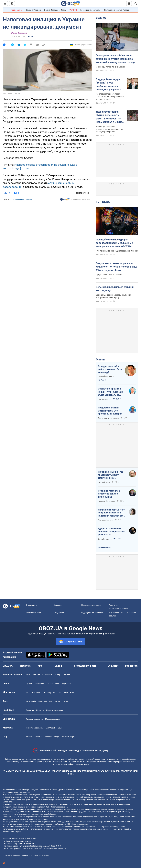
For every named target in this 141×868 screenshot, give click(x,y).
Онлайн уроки (49, 692)
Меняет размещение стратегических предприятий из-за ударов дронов (109, 129)
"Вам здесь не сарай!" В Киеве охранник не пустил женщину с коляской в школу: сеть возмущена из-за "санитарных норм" (117, 59)
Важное (101, 18)
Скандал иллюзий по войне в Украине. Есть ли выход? (110, 369)
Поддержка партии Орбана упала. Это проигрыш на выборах (110, 411)
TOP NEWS (103, 202)
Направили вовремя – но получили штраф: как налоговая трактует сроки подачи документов (112, 513)
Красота (48, 737)
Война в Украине (33, 10)
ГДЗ (28, 692)
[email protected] (35, 848)
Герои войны (17, 10)
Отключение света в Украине (117, 10)
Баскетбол (39, 684)
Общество (113, 666)
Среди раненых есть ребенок (109, 275)
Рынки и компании (34, 719)
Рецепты (30, 710)
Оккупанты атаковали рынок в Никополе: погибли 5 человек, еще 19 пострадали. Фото (116, 267)
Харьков (36, 675)
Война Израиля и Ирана (55, 10)
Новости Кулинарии (55, 710)
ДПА (60, 692)
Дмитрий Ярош (104, 482)
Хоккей (49, 684)
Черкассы (67, 675)
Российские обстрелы (90, 10)
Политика (25, 666)
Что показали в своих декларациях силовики (117, 251)
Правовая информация (91, 605)
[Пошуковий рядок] (136, 4)
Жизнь (59, 666)
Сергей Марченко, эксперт (108, 418)
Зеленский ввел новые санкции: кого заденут (115, 289)
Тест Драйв (31, 701)
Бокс (57, 684)
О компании (31, 605)
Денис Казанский (105, 539)
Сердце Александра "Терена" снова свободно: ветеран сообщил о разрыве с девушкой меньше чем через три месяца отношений (110, 84)
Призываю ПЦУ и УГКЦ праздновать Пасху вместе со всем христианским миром (110, 475)
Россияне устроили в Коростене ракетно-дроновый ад (109, 494)
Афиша (29, 737)
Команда (58, 605)
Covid (60, 728)
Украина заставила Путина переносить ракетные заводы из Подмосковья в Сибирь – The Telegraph (110, 117)
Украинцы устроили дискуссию (110, 67)
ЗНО (66, 692)
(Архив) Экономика (19, 33)
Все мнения (104, 547)
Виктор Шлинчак (105, 399)
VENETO (73, 10)
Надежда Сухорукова (107, 501)
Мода (56, 737)
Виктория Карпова (106, 520)
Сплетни (38, 737)
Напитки (40, 710)
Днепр (57, 675)
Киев (28, 675)
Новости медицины (35, 728)
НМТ (72, 692)
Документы (59, 613)
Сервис (66, 701)
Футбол (29, 684)
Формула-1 (66, 684)
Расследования (81, 666)
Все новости (132, 666)
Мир (40, 666)
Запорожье (47, 675)
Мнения (101, 359)
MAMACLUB (51, 728)
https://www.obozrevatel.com (96, 790)
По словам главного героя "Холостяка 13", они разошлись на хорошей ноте (110, 97)
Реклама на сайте (34, 613)
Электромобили (45, 701)
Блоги (93, 666)
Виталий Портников (106, 376)
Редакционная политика (22, 199)
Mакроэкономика (53, 719)
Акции (58, 701)
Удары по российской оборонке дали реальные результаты (112, 532)
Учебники (36, 692)
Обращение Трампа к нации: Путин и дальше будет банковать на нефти (110, 392)
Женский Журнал (69, 737)
